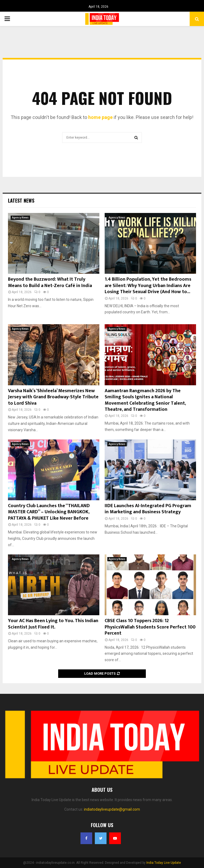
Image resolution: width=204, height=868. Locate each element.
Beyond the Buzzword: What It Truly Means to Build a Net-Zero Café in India (50, 282)
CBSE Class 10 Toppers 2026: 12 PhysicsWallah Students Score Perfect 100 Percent (150, 627)
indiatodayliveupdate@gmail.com (112, 809)
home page (100, 117)
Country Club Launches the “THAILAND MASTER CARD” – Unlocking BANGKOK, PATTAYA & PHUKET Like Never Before (49, 512)
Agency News (20, 218)
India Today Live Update (164, 863)
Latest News (21, 200)
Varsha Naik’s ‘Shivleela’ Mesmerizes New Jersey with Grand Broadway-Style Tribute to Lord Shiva (53, 397)
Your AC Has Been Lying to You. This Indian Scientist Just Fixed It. (53, 624)
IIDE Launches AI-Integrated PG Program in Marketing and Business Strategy (148, 509)
